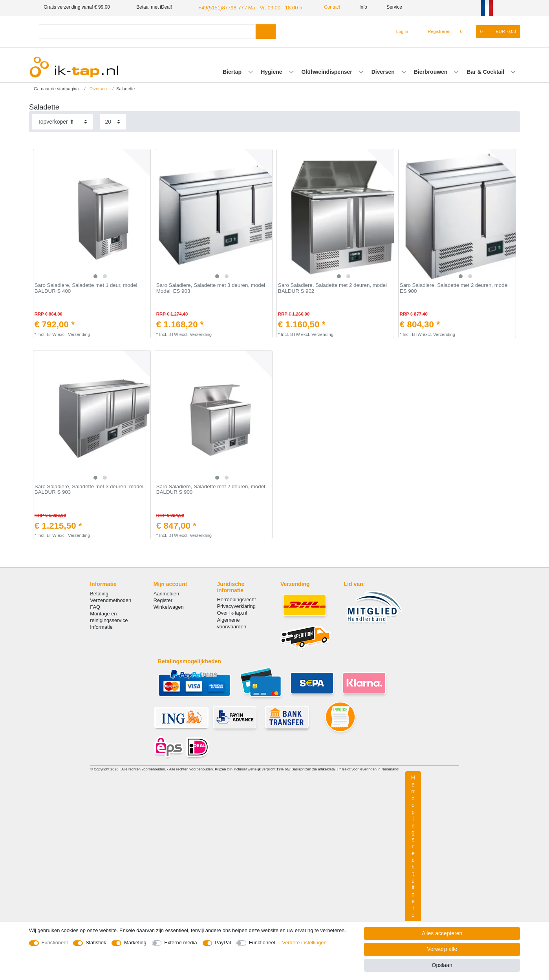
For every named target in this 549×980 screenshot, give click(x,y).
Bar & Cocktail (486, 71)
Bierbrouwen (431, 71)
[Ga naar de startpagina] (54, 88)
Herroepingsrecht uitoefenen (413, 856)
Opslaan (442, 965)
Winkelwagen (169, 606)
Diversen (384, 71)
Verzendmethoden (111, 599)
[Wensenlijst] (465, 31)
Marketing (135, 943)
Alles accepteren (442, 933)
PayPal (223, 943)
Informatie (101, 627)
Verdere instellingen (304, 943)
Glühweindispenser (328, 71)
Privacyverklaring (236, 606)
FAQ (95, 606)
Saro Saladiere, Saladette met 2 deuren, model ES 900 (454, 288)
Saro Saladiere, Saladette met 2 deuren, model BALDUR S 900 (211, 489)
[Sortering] (62, 121)
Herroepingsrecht (236, 599)
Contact (322, 7)
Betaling (99, 593)
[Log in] (399, 31)
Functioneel (55, 943)
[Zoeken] (266, 31)
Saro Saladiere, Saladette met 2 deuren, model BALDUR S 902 (332, 288)
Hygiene (272, 71)
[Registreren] (435, 31)
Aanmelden (166, 593)
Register (163, 599)
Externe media (180, 943)
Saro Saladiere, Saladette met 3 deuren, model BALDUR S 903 (89, 489)
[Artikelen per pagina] (113, 121)
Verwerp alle (442, 949)
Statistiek (96, 943)
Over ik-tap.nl (232, 612)
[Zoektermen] (147, 31)
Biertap (233, 71)
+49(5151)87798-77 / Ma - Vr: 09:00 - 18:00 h (245, 7)
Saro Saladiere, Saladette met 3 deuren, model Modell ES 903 (211, 288)
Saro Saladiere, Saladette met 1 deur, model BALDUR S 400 (86, 288)
